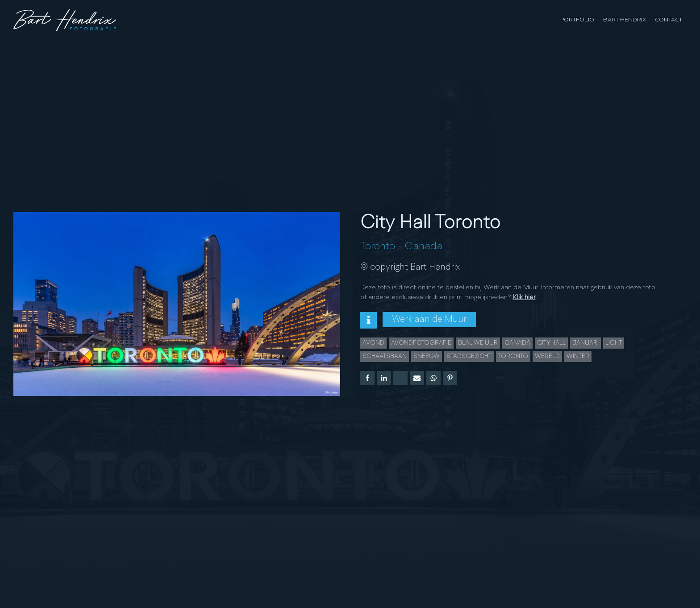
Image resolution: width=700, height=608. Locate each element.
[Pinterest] (450, 378)
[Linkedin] (384, 378)
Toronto (378, 246)
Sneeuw (427, 356)
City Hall (551, 343)
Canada (424, 246)
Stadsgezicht (469, 356)
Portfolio (577, 20)
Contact (669, 20)
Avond (373, 343)
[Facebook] (367, 378)
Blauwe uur (478, 343)
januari (585, 343)
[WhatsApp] (433, 378)
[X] (400, 378)
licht (614, 343)
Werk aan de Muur (429, 320)
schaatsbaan (385, 356)
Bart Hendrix (625, 20)
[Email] (417, 378)
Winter (578, 356)
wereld (547, 356)
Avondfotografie (421, 343)
